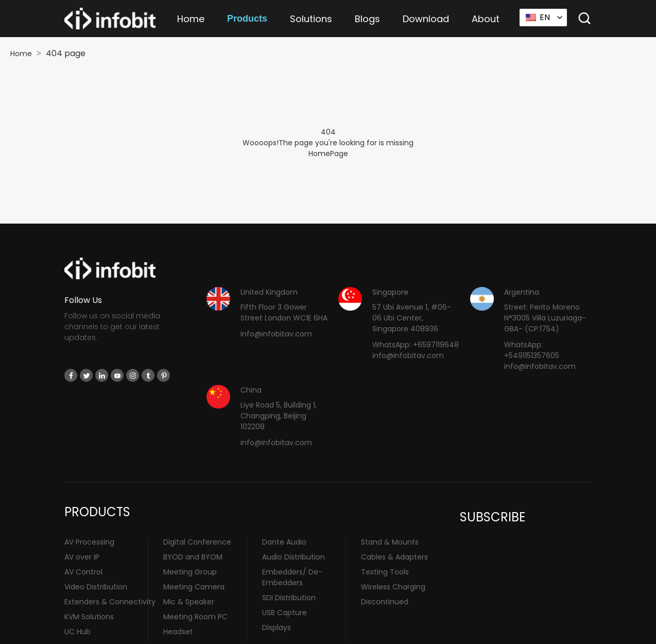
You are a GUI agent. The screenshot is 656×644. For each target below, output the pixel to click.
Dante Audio (284, 542)
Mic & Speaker (189, 602)
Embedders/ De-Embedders (292, 577)
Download (426, 19)
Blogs (367, 19)
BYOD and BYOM (193, 557)
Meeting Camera (194, 587)
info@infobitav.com (276, 334)
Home (191, 19)
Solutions (311, 19)
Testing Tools (385, 572)
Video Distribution (96, 587)
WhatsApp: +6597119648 (416, 345)
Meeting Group (190, 572)
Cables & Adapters (394, 557)
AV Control (83, 572)
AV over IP (82, 557)
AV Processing (89, 542)
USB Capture (284, 613)
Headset (178, 632)
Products (247, 19)
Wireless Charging (393, 587)
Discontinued (385, 602)
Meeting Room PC (195, 617)
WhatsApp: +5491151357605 (532, 350)
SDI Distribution (289, 598)
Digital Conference (197, 542)
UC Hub (77, 632)
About (486, 19)
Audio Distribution (294, 557)
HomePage (328, 154)
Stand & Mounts (390, 542)
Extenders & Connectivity (110, 602)
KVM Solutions (89, 617)
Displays (277, 628)
